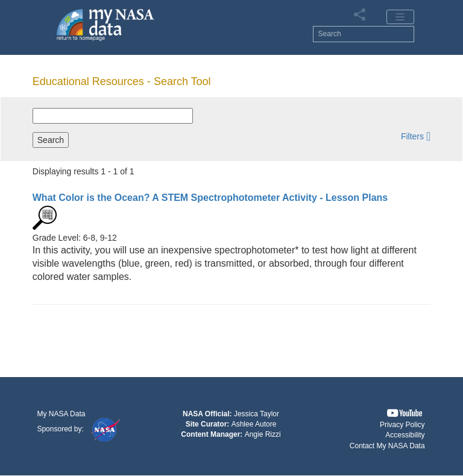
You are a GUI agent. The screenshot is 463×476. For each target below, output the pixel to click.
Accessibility (405, 435)
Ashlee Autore (254, 424)
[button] (416, 136)
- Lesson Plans (210, 198)
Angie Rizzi (263, 434)
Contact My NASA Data (387, 446)
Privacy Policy (402, 425)
